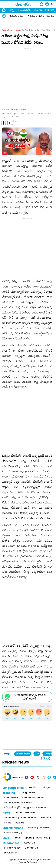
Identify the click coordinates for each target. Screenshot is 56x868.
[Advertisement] (28, 77)
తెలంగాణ (39, 10)
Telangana (11, 818)
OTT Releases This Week (18, 803)
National (46, 818)
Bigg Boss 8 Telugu (35, 808)
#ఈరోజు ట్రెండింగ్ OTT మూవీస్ (41, 16)
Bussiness (42, 838)
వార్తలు (13, 10)
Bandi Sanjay (23, 754)
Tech (18, 838)
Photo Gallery (12, 833)
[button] (48, 758)
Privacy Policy (12, 848)
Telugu (46, 788)
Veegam (33, 862)
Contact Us (31, 848)
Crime (8, 823)
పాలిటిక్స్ (51, 10)
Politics (20, 823)
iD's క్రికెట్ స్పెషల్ (12, 808)
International (29, 818)
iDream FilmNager (33, 798)
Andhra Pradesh (25, 813)
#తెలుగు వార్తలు (16, 16)
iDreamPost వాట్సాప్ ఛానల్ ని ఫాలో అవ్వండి (30, 697)
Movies (32, 828)
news (17, 30)
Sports (28, 838)
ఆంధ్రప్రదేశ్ (25, 10)
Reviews (45, 828)
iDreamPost (11, 798)
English (33, 788)
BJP (37, 754)
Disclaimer (10, 853)
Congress (49, 754)
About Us (29, 843)
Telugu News (7, 30)
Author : (14, 110)
